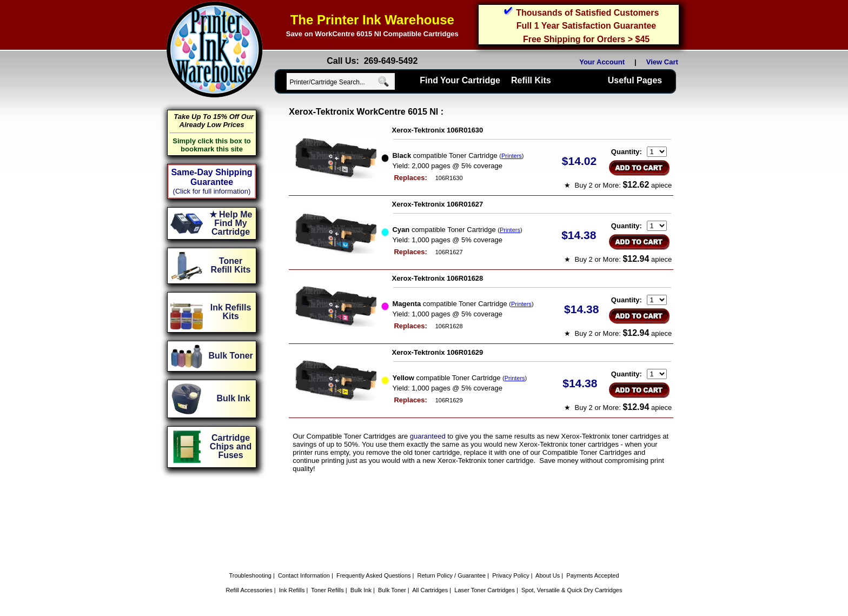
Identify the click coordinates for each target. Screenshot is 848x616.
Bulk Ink (361, 590)
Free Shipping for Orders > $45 (586, 39)
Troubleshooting (250, 575)
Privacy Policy (511, 575)
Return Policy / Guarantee (452, 575)
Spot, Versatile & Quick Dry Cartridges (572, 590)
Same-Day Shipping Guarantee (211, 177)
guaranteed (428, 436)
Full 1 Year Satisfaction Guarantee (586, 26)
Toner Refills (327, 590)
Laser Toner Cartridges (485, 590)
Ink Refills (292, 590)
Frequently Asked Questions (374, 575)
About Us (548, 575)
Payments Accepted (592, 575)
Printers (512, 156)
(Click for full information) (212, 191)
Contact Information (304, 575)
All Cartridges (430, 590)
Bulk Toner (392, 590)
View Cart (664, 62)
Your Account (602, 62)
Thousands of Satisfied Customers (587, 13)
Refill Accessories (249, 590)
